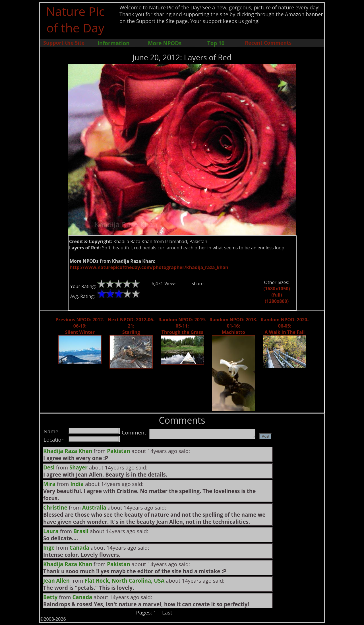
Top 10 (216, 43)
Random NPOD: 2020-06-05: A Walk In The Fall (285, 326)
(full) (277, 295)
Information (114, 43)
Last (167, 612)
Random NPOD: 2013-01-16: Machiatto (234, 326)
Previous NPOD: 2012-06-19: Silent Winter (80, 326)
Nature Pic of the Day (76, 19)
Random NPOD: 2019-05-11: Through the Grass (182, 326)
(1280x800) (277, 301)
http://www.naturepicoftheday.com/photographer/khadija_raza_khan (149, 267)
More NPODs (165, 43)
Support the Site (64, 43)
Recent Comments (268, 43)
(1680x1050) (277, 289)
